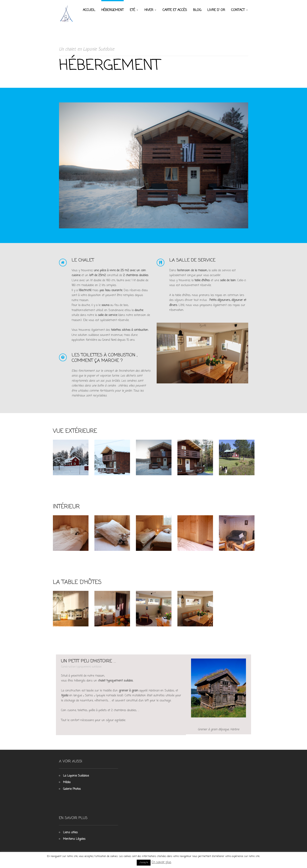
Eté (132, 10)
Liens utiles (70, 833)
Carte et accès (175, 10)
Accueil (89, 10)
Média (67, 782)
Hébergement (113, 10)
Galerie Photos (72, 789)
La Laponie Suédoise (76, 776)
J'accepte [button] (144, 863)
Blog (197, 10)
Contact (238, 10)
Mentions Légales (74, 839)
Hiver (149, 10)
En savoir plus (161, 862)
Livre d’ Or (216, 10)
